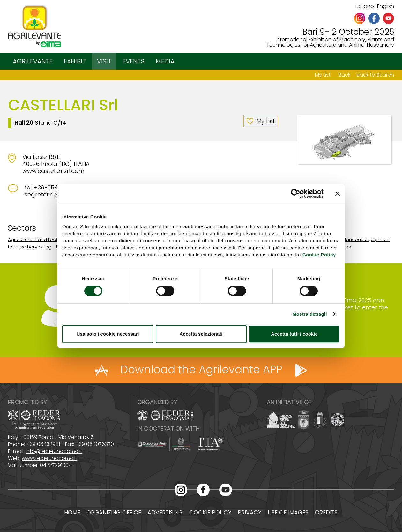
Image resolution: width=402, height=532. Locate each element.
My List (323, 75)
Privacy (249, 513)
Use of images (288, 513)
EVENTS (134, 61)
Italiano (365, 6)
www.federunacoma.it (49, 458)
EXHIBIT (75, 61)
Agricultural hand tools (34, 240)
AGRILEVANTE (33, 61)
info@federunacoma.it (54, 451)
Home (72, 513)
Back (344, 75)
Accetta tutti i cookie (294, 334)
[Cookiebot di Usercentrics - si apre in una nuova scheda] (296, 194)
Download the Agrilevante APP (201, 369)
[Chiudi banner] (338, 194)
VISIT (104, 61)
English (386, 6)
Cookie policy (210, 513)
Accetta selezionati (201, 334)
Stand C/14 (40, 123)
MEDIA (165, 61)
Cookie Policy (319, 255)
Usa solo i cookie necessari (108, 334)
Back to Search (375, 75)
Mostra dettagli (309, 314)
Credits (326, 513)
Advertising (165, 513)
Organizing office (114, 513)
